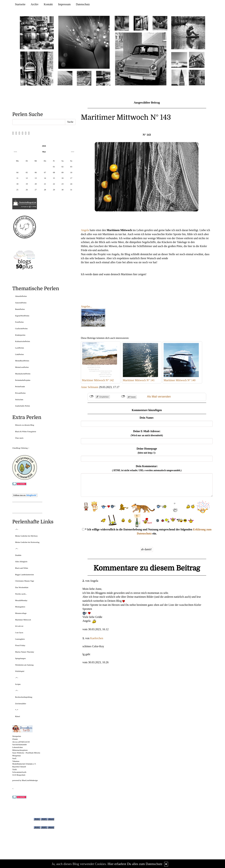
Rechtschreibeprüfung (24, 697)
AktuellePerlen (21, 296)
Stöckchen (19, 399)
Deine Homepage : (147, 451)
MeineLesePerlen (22, 367)
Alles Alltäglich (21, 562)
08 (54, 172)
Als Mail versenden (159, 397)
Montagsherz (20, 607)
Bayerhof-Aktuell (19, 767)
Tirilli (15, 769)
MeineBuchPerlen (22, 361)
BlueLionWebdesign (30, 780)
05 (27, 172)
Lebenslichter (18, 747)
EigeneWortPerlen (22, 316)
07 (45, 172)
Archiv (35, 4)
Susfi (14, 758)
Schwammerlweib (19, 772)
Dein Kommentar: (147, 468)
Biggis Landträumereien (25, 575)
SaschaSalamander (20, 744)
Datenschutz (83, 4)
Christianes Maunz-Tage (25, 581)
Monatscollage (21, 613)
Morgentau (17, 756)
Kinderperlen (20, 335)
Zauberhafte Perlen (22, 406)
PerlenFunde (20, 386)
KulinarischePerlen (22, 341)
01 (54, 167)
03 (71, 167)
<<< (15, 152)
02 (62, 167)
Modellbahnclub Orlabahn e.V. (24, 764)
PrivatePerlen (20, 393)
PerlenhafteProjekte (23, 380)
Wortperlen (17, 736)
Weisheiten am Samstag (24, 665)
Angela (85, 230)
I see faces (19, 633)
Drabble (18, 555)
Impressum (64, 4)
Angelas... (86, 306)
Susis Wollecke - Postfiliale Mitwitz (26, 753)
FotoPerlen (19, 322)
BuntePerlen (20, 309)
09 (62, 172)
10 (71, 172)
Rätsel (18, 716)
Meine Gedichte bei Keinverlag (27, 542)
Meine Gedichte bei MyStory (26, 536)
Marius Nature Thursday (25, 652)
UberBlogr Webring (20, 448)
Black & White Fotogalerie (26, 431)
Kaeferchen (97, 638)
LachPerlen (20, 348)
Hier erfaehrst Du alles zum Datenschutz (135, 864)
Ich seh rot (19, 626)
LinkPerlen (19, 354)
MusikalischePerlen (23, 374)
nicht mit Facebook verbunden (91, 396)
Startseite (20, 4)
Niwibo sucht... (21, 594)
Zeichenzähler (21, 704)
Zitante (15, 739)
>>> (73, 152)
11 (17, 178)
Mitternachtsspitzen (20, 750)
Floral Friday (20, 645)
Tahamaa (16, 761)
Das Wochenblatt (22, 587)
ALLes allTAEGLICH (21, 742)
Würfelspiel (20, 671)
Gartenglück (20, 639)
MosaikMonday (21, 600)
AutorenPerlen (21, 303)
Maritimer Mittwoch (23, 620)
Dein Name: (147, 418)
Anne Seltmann (90, 387)
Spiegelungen (20, 658)
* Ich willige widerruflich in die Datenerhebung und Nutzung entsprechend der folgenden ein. (147, 531)
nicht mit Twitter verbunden (123, 396)
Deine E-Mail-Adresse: (147, 433)
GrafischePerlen (21, 328)
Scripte (18, 684)
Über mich (19, 438)
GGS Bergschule (19, 775)
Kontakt (48, 4)
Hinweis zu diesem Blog (25, 425)
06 (36, 172)
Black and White (22, 568)
